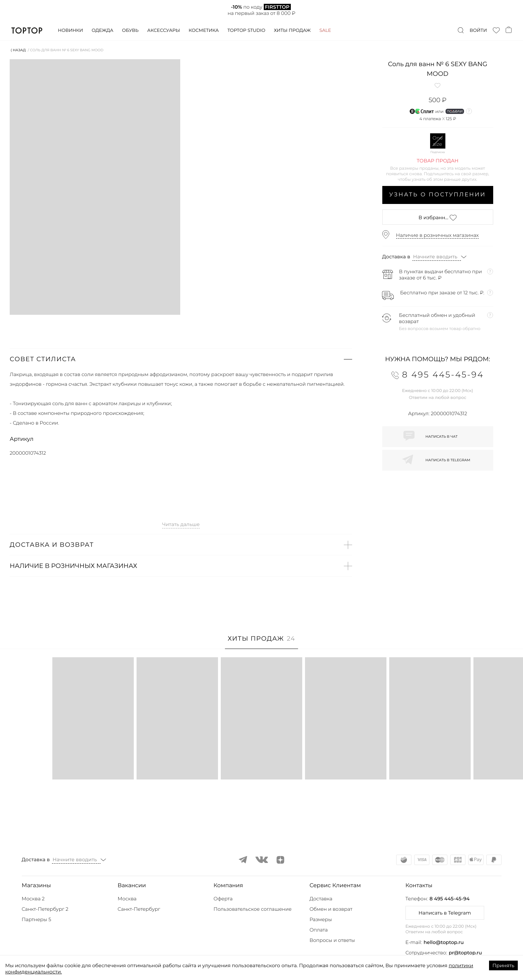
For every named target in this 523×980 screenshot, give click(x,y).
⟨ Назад (18, 50)
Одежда (102, 30)
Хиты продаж (292, 30)
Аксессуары (164, 30)
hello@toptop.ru (444, 942)
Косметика (204, 30)
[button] (181, 359)
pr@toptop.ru (465, 953)
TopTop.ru (27, 30)
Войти (478, 30)
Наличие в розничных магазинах (438, 235)
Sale (325, 30)
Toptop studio (246, 30)
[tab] (261, 642)
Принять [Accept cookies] (503, 965)
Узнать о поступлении (438, 195)
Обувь (130, 30)
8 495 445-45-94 (449, 899)
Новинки (70, 30)
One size (438, 141)
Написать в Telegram (445, 913)
